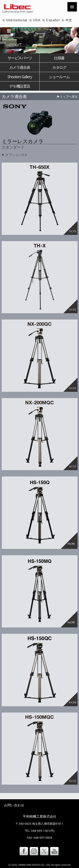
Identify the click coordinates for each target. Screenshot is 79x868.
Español (52, 20)
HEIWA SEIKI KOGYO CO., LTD (34, 865)
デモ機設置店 (20, 86)
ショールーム (59, 77)
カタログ (59, 67)
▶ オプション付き (15, 155)
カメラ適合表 (20, 67)
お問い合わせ (14, 805)
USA (36, 20)
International (16, 20)
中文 (68, 20)
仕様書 (59, 58)
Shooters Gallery (20, 77)
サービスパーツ (20, 58)
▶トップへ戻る (67, 96)
